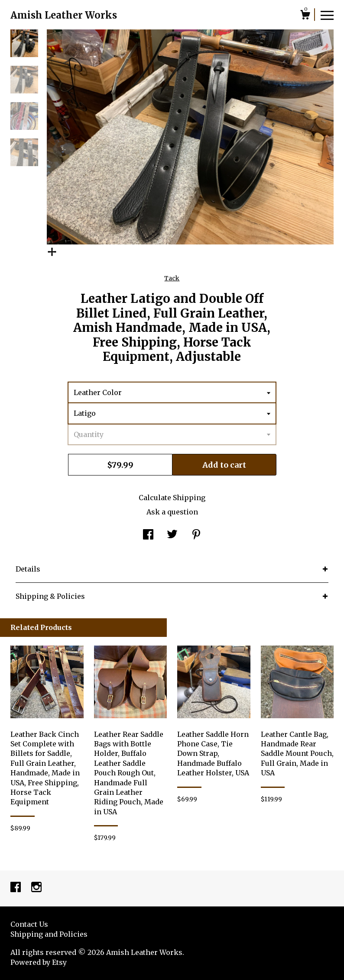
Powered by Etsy (39, 962)
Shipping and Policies (49, 934)
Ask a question (172, 512)
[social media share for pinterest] (196, 535)
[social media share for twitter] (172, 535)
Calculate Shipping (172, 498)
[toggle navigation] (327, 15)
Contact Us (29, 924)
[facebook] (16, 888)
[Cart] (305, 16)
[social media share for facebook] (148, 535)
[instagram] (36, 888)
